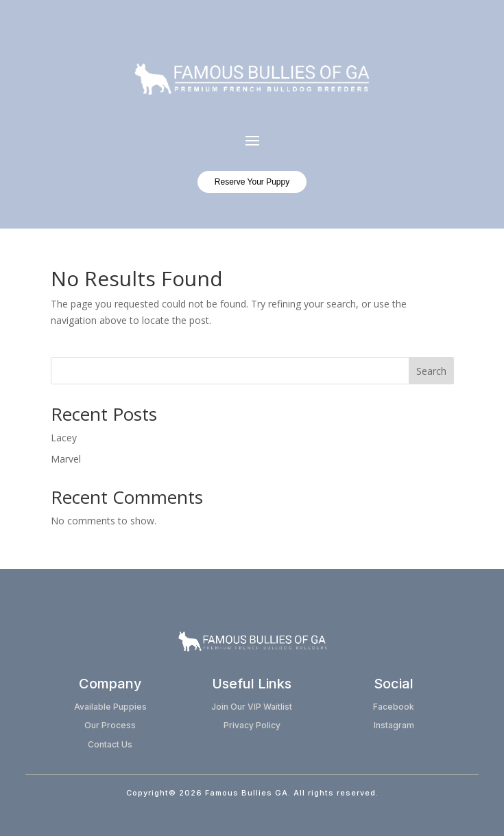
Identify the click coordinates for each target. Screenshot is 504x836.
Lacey (64, 438)
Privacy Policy (252, 725)
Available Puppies (110, 707)
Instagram (394, 725)
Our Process (110, 725)
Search (431, 371)
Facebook (394, 707)
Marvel (66, 459)
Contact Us (110, 744)
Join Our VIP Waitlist (252, 707)
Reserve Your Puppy (252, 182)
